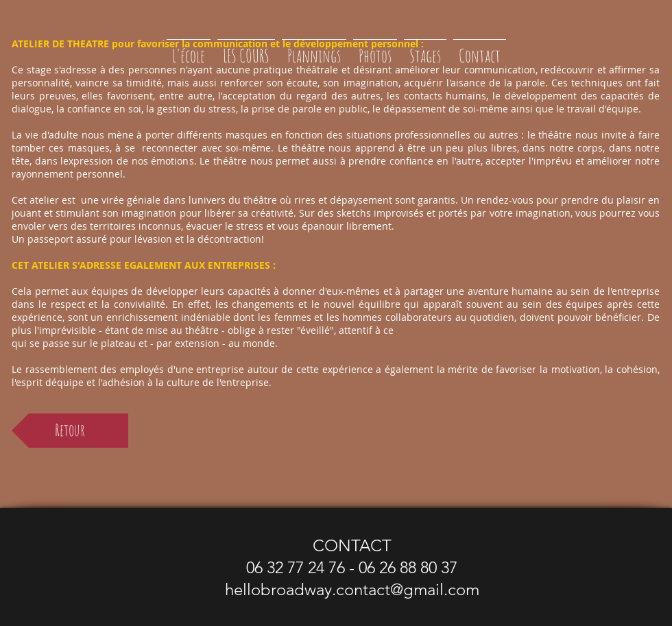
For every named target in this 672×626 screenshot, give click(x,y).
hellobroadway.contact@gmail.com (352, 589)
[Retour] (70, 431)
